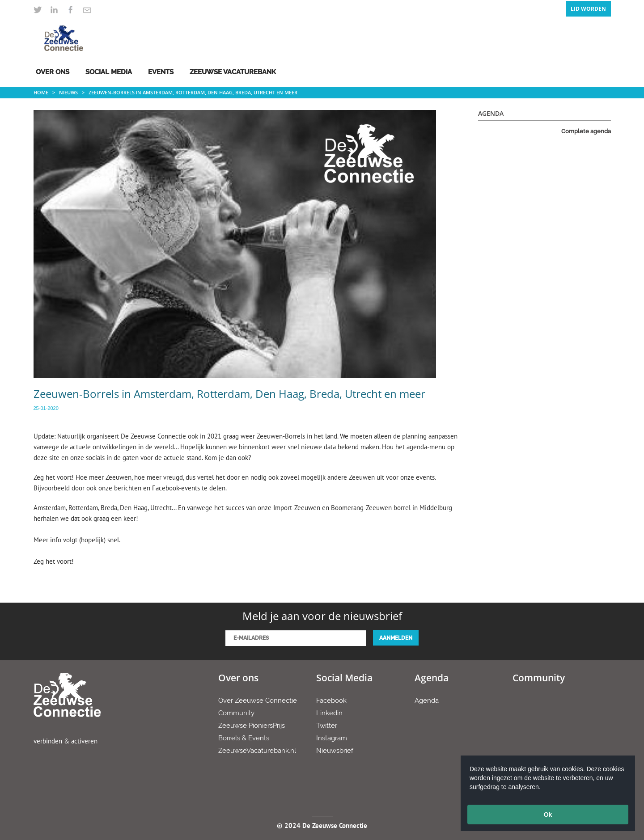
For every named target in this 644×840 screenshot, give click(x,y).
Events (161, 72)
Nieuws (68, 92)
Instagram (332, 738)
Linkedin (329, 713)
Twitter (327, 726)
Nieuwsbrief (335, 751)
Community (236, 713)
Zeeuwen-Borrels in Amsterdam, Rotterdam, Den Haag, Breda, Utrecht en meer (193, 92)
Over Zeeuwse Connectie (258, 701)
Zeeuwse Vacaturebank (233, 72)
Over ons (53, 72)
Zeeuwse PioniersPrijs (252, 726)
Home (41, 92)
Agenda (427, 701)
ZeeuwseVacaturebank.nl (257, 751)
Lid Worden (588, 9)
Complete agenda (586, 131)
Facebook (331, 701)
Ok (548, 815)
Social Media (109, 72)
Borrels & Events (244, 738)
